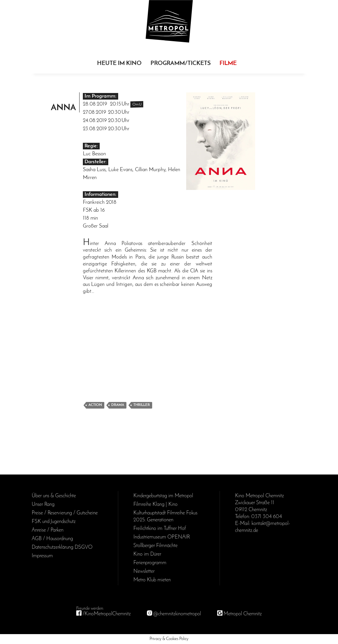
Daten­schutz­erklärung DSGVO (62, 547)
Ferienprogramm (150, 563)
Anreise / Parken (48, 530)
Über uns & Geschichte (54, 496)
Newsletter (144, 571)
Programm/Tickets (181, 63)
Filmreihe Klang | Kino (155, 505)
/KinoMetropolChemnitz (107, 614)
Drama (118, 405)
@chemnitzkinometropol (177, 614)
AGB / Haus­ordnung (52, 539)
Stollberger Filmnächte (155, 546)
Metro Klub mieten (152, 580)
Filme (228, 63)
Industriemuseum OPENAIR (162, 537)
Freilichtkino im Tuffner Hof (160, 529)
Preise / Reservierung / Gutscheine (65, 513)
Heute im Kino (119, 63)
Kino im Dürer (147, 554)
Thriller (142, 405)
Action (95, 405)
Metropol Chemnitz (243, 614)
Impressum (42, 556)
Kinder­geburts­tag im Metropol (163, 496)
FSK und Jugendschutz (54, 522)
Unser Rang (43, 505)
